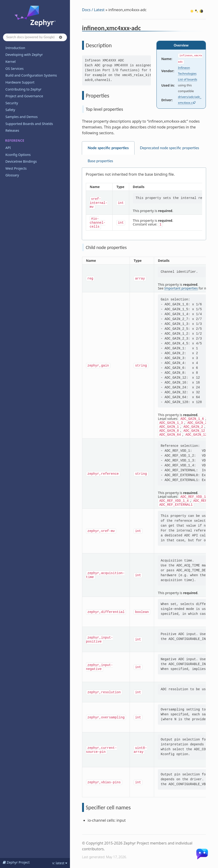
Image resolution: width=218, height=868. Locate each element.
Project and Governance (24, 96)
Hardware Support (20, 82)
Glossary (12, 175)
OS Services (14, 69)
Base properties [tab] (100, 161)
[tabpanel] (144, 204)
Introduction (15, 48)
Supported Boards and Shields (29, 124)
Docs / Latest (93, 10)
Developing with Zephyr (24, 55)
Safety (10, 110)
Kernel (10, 62)
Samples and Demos (21, 117)
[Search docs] (35, 37)
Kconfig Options (18, 155)
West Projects (16, 168)
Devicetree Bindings (21, 161)
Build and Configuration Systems (31, 75)
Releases (12, 130)
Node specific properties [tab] (108, 148)
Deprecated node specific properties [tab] (170, 148)
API (8, 148)
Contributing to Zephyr (23, 89)
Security (12, 103)
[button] (61, 37)
